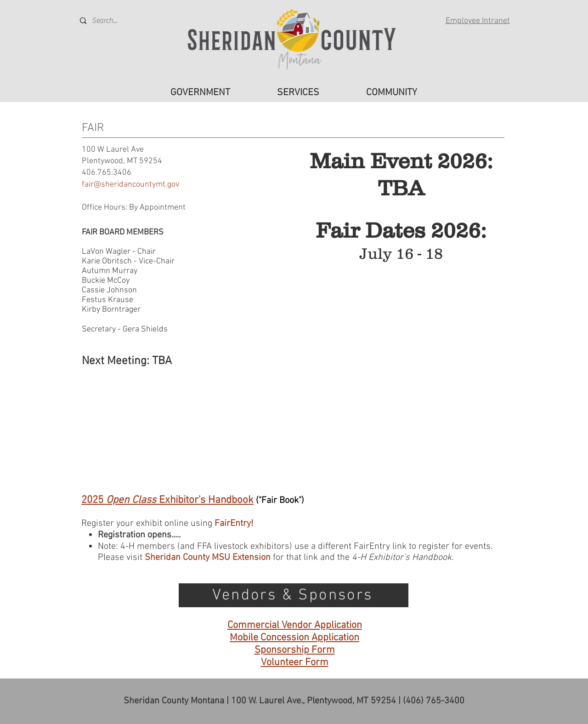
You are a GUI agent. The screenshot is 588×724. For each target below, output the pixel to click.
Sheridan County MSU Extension (208, 558)
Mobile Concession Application (294, 638)
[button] (200, 93)
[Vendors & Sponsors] (294, 595)
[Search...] (114, 21)
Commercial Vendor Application (295, 625)
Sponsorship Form (295, 650)
